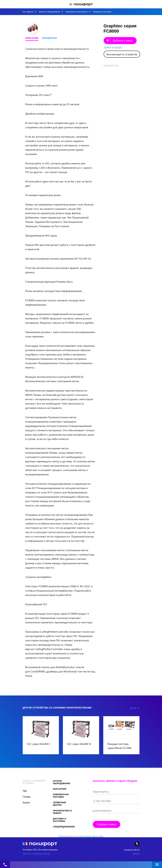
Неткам (136, 854)
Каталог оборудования (49, 12)
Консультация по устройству (122, 54)
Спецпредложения (64, 827)
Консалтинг (60, 789)
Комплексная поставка (61, 796)
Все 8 (135, 708)
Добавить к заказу (119, 41)
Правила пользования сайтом (36, 854)
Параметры (49, 38)
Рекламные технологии (77, 12)
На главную (28, 12)
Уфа (25, 791)
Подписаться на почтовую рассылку (81, 836)
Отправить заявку (107, 824)
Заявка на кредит (113, 47)
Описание (32, 38)
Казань (26, 802)
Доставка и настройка (59, 820)
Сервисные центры (59, 804)
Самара (27, 797)
